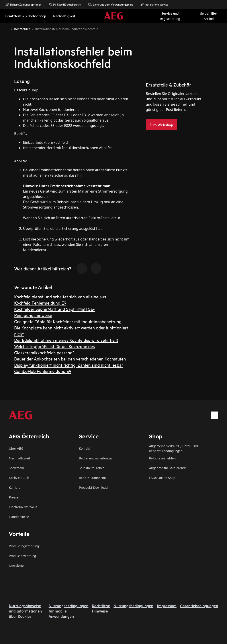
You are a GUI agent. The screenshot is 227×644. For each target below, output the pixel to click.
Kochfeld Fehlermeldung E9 (40, 303)
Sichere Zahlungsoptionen (23, 4)
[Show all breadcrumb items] (7, 28)
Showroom (16, 468)
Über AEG (16, 448)
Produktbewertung (22, 556)
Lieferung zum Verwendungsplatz (111, 4)
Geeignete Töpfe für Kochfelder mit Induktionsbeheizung (68, 321)
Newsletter (17, 565)
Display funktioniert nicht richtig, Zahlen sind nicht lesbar (69, 365)
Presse (14, 497)
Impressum (167, 606)
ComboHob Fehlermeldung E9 (43, 371)
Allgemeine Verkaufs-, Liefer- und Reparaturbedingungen (173, 448)
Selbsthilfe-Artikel (92, 468)
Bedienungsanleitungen (96, 458)
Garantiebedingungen (199, 606)
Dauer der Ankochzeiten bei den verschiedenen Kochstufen (70, 359)
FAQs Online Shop (162, 478)
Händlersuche (19, 517)
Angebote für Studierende (168, 468)
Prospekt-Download (93, 487)
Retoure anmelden (162, 458)
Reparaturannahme (93, 478)
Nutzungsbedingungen (133, 606)
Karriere (15, 487)
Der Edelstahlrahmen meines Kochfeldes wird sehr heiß (66, 340)
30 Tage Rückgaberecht (65, 4)
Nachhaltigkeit (20, 458)
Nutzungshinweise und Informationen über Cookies (25, 611)
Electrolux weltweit (23, 507)
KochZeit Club (19, 478)
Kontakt (85, 448)
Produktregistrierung (24, 546)
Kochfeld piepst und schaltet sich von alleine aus (60, 296)
